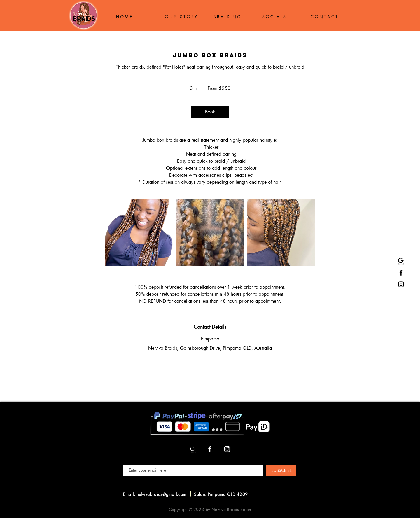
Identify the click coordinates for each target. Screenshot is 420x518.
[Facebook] (401, 273)
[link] (210, 112)
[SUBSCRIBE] (281, 470)
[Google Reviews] (401, 261)
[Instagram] (401, 284)
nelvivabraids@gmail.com (161, 494)
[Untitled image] (139, 232)
